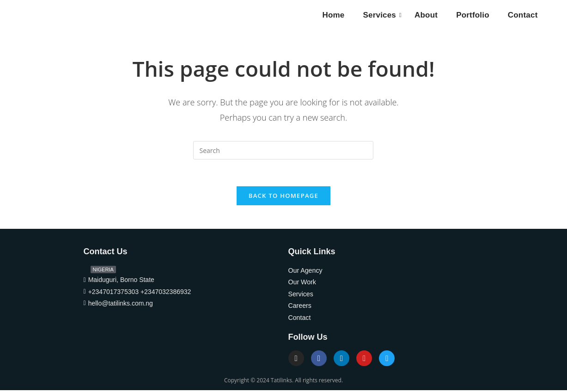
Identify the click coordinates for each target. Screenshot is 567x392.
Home (333, 15)
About (426, 15)
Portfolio (473, 15)
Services (382, 15)
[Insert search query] (283, 150)
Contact (523, 15)
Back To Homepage (283, 197)
